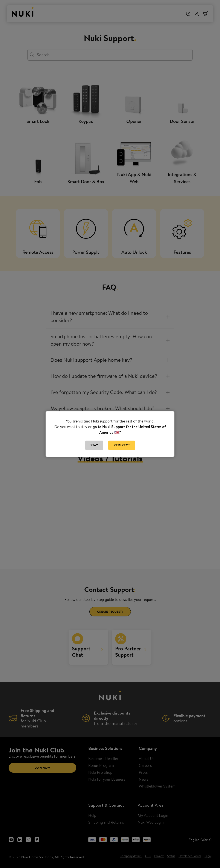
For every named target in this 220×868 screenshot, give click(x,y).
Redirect (122, 445)
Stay (94, 445)
